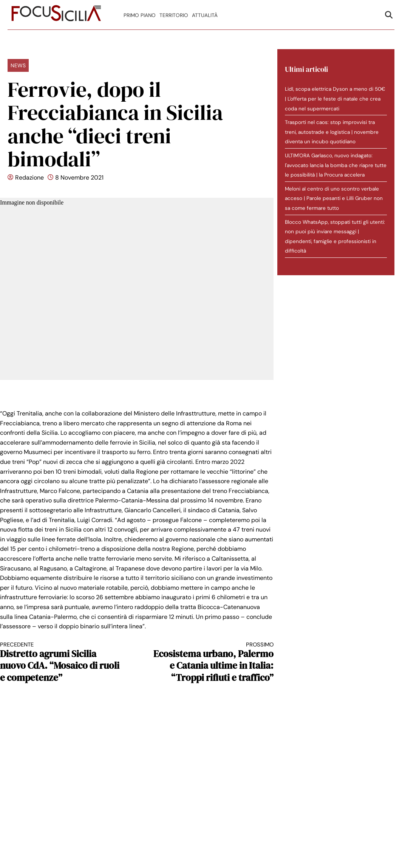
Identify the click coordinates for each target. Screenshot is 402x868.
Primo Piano (140, 15)
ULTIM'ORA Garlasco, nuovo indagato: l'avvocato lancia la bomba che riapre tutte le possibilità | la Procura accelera (336, 165)
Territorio (174, 15)
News (18, 65)
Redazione (29, 177)
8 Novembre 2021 (79, 177)
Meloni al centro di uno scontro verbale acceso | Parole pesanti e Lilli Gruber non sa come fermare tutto (334, 198)
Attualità (205, 15)
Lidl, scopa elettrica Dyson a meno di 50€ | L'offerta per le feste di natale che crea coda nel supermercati (335, 99)
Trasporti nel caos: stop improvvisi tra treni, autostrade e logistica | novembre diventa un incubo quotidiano (332, 132)
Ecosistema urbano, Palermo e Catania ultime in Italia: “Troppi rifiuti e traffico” (212, 662)
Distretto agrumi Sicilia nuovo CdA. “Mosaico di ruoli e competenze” (62, 662)
